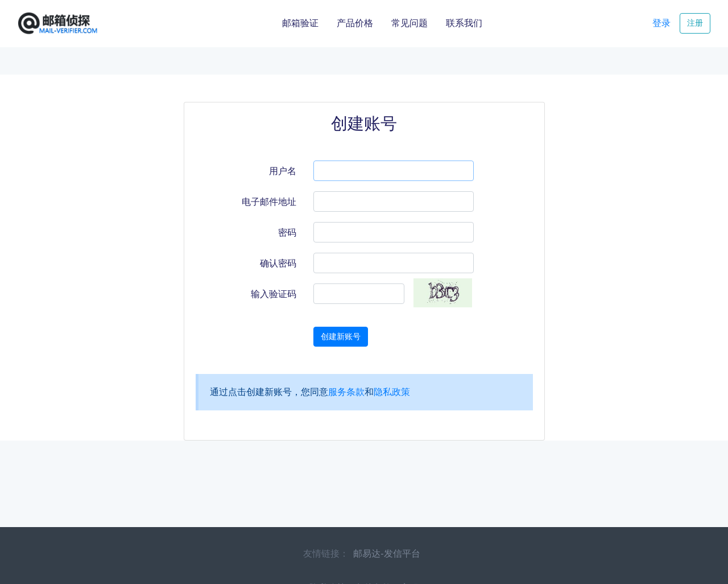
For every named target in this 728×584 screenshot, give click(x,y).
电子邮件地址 (269, 202)
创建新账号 (341, 336)
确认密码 (278, 263)
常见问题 (409, 23)
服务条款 (346, 392)
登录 (661, 23)
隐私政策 (392, 392)
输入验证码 (274, 294)
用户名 (283, 171)
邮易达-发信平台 (386, 554)
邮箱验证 (300, 23)
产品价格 (355, 23)
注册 (695, 23)
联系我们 (464, 23)
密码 (287, 233)
